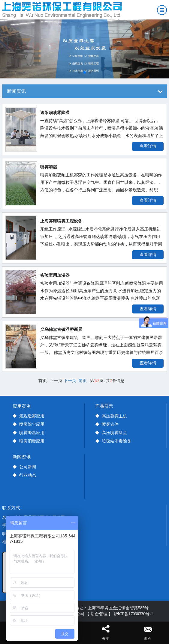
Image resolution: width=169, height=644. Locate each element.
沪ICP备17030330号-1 (133, 614)
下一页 (70, 381)
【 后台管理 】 (99, 614)
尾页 (83, 381)
